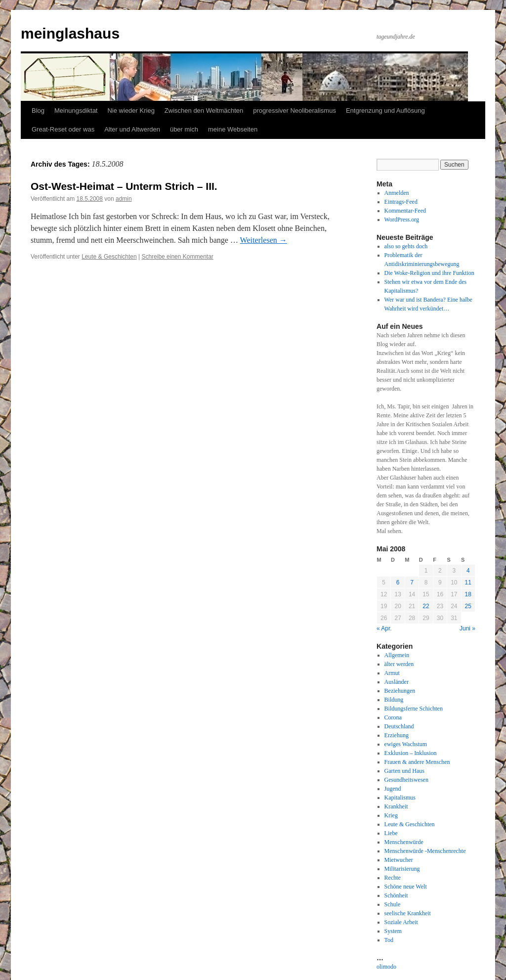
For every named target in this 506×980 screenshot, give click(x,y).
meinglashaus (70, 33)
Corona (393, 717)
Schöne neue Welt (406, 887)
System (393, 931)
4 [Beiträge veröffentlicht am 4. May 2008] (468, 571)
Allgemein (397, 655)
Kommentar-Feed (405, 211)
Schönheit (396, 895)
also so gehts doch (406, 246)
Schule (393, 904)
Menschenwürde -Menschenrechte (425, 851)
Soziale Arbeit (401, 922)
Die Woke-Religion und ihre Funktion (429, 273)
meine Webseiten (233, 129)
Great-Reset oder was (63, 129)
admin (124, 199)
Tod (389, 940)
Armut (392, 673)
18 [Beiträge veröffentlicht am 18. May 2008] (468, 594)
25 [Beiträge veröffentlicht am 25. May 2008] (468, 606)
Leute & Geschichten (109, 257)
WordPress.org (402, 220)
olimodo (386, 967)
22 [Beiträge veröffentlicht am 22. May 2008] (426, 606)
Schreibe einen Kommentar (177, 257)
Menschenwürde (404, 842)
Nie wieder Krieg (131, 111)
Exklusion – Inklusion (411, 753)
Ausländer (397, 682)
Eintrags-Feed (401, 202)
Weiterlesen (264, 240)
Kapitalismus (400, 798)
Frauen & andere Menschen (417, 762)
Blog (38, 111)
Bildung (394, 700)
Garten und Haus (404, 771)
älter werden (399, 664)
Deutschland (399, 726)
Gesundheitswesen (406, 780)
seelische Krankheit (408, 913)
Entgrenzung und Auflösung (385, 111)
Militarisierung (402, 869)
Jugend (393, 789)
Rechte (393, 878)
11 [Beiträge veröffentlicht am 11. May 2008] (468, 582)
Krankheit (396, 806)
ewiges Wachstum (406, 744)
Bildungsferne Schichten (414, 709)
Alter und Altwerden (132, 129)
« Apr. (384, 628)
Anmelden (397, 193)
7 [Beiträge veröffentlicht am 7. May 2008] (412, 582)
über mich (184, 129)
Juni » (467, 628)
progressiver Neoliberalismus (295, 111)
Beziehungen (400, 691)
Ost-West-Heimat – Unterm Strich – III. (124, 186)
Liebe (391, 833)
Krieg (391, 815)
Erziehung (397, 735)
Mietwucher (399, 860)
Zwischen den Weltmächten (204, 111)
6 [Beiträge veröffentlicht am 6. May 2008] (398, 582)
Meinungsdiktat (76, 111)
